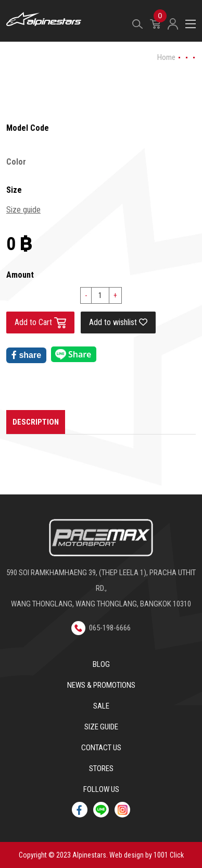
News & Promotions (101, 685)
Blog (101, 664)
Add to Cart (40, 323)
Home (166, 57)
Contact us (101, 748)
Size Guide (101, 727)
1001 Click (169, 855)
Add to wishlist (118, 322)
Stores (101, 768)
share (26, 355)
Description (36, 422)
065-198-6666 (101, 628)
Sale (101, 706)
